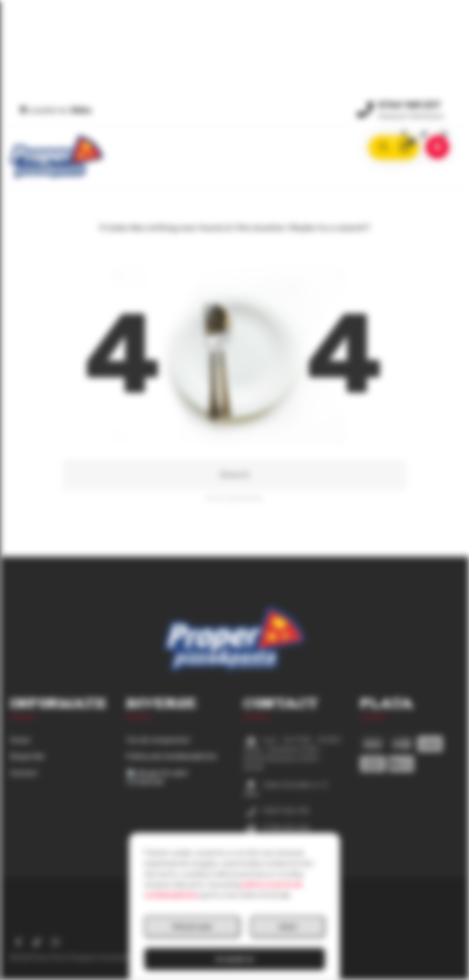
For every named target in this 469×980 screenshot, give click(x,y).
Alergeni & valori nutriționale (157, 778)
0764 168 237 (409, 104)
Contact (24, 773)
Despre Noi (27, 757)
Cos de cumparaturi (158, 740)
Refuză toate (192, 927)
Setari (287, 927)
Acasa (20, 740)
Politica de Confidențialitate (172, 757)
